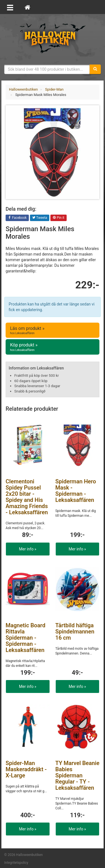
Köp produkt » (53, 347)
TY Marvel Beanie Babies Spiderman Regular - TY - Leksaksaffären (77, 775)
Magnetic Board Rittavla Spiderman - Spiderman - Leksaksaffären (25, 638)
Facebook (17, 218)
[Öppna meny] (10, 7)
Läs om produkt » (53, 330)
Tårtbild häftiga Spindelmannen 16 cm (75, 632)
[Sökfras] (47, 69)
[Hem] (27, 7)
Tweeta (40, 218)
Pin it (59, 218)
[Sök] (95, 69)
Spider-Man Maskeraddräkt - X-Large (26, 769)
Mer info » (28, 549)
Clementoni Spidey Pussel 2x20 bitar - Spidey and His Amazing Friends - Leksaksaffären (27, 497)
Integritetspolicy (16, 863)
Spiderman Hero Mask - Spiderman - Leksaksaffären (76, 491)
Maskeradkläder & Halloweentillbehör (53, 38)
